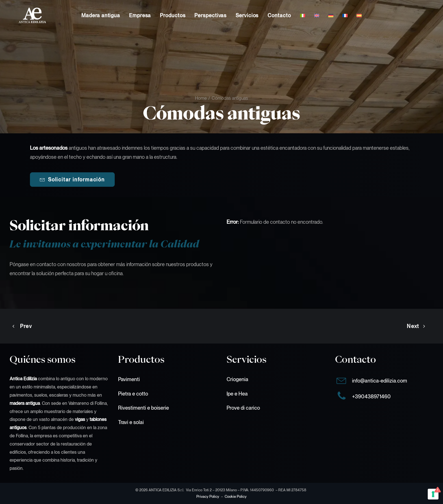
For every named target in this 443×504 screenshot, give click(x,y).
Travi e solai (131, 422)
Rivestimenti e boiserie (144, 408)
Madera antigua (101, 15)
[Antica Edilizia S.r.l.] (23, 15)
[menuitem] (101, 15)
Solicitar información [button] (72, 180)
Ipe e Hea (237, 394)
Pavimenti (129, 379)
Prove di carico (243, 408)
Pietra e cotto (133, 394)
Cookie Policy (236, 496)
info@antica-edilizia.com (380, 381)
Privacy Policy (208, 496)
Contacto (279, 15)
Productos (173, 15)
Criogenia (237, 379)
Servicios (247, 15)
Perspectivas (210, 15)
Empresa (140, 15)
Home (201, 98)
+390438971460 (371, 397)
